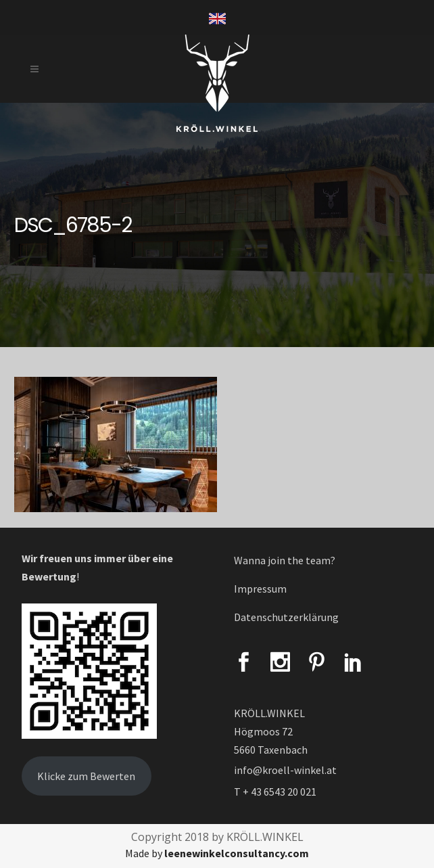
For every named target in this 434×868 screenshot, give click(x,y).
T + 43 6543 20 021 (275, 792)
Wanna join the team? (285, 560)
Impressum (260, 589)
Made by (217, 853)
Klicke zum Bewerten (86, 776)
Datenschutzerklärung (286, 617)
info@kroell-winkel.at (285, 770)
